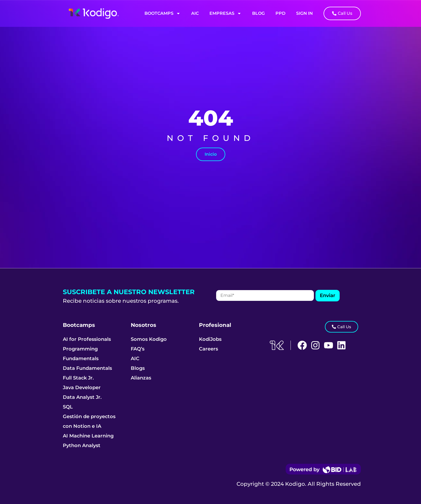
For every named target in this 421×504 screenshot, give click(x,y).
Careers (208, 349)
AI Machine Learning (88, 436)
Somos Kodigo (149, 339)
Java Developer (82, 388)
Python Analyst (82, 445)
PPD (280, 13)
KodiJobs (210, 339)
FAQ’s (138, 349)
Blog (258, 13)
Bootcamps (162, 13)
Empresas (225, 13)
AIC (195, 13)
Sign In (304, 13)
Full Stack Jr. (78, 378)
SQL (68, 407)
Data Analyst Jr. (82, 397)
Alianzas (141, 378)
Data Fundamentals (87, 368)
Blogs (138, 368)
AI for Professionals (87, 339)
